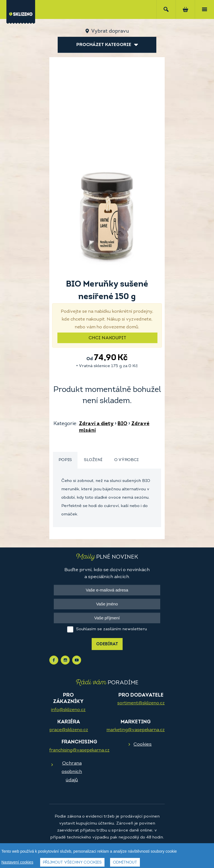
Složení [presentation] (93, 460)
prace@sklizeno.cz (69, 730)
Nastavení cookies (17, 862)
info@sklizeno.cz (68, 710)
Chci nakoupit (107, 338)
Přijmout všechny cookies (72, 863)
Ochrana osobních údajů (72, 772)
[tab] (65, 460)
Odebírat (107, 644)
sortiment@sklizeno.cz (141, 703)
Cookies (143, 744)
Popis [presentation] (65, 460)
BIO (122, 424)
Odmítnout (125, 863)
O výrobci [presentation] (126, 460)
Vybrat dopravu (110, 31)
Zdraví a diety (96, 424)
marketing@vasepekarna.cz (136, 730)
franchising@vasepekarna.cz (79, 750)
